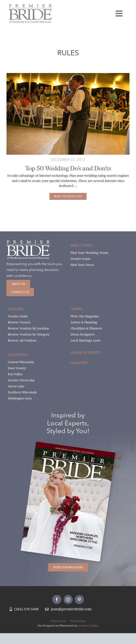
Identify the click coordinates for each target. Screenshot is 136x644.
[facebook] (57, 599)
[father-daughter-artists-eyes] (68, 75)
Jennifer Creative (88, 626)
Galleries (79, 363)
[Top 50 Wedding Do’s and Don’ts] (68, 196)
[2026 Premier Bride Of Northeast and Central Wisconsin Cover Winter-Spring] (75, 449)
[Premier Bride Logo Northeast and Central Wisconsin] (30, 6)
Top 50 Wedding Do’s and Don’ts (68, 168)
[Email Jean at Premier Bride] (68, 609)
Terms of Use (58, 621)
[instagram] (68, 599)
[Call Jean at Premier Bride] (24, 609)
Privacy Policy (78, 621)
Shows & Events (86, 353)
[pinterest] (79, 599)
